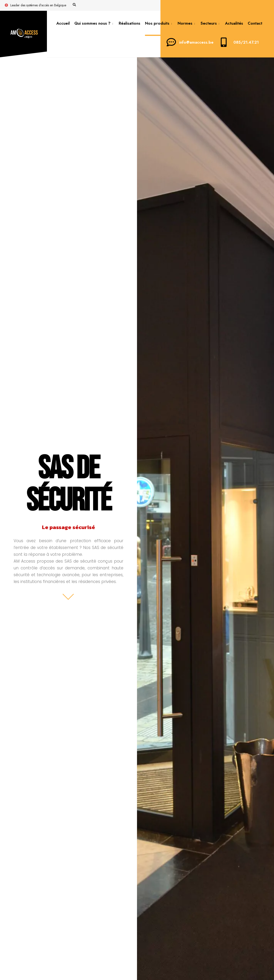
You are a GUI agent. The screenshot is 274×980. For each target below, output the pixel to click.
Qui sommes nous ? (92, 23)
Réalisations (129, 23)
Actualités (234, 23)
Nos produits (157, 23)
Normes (185, 23)
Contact (255, 23)
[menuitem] (94, 23)
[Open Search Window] (74, 5)
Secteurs (209, 23)
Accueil (63, 23)
